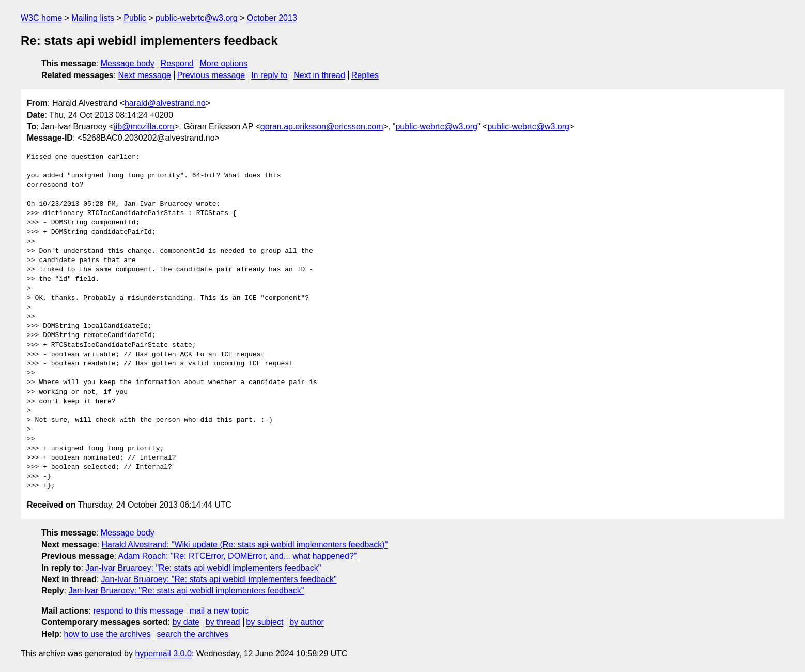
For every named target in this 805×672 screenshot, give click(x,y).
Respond (177, 63)
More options (224, 63)
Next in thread (319, 75)
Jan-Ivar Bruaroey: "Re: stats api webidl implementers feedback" (203, 568)
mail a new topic (219, 611)
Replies (365, 75)
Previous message (211, 75)
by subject (265, 622)
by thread (223, 622)
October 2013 (272, 18)
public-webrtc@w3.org (197, 18)
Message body (128, 63)
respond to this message (138, 611)
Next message (145, 75)
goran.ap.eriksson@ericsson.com (322, 126)
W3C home (41, 18)
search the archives (193, 634)
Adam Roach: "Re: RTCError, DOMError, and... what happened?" (238, 556)
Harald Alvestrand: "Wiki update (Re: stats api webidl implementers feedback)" (245, 545)
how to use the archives (107, 634)
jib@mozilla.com (144, 126)
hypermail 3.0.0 (163, 654)
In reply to (269, 75)
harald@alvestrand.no (165, 103)
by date (185, 622)
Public (135, 18)
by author (307, 622)
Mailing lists (93, 18)
